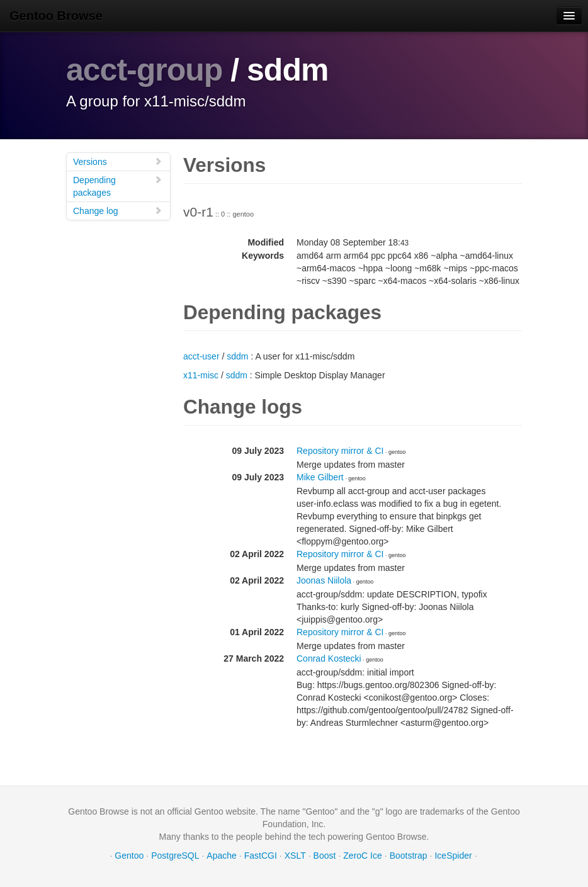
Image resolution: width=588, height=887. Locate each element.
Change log (118, 211)
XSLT (295, 856)
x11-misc (201, 375)
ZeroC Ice (362, 856)
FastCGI (261, 856)
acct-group (144, 70)
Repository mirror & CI (340, 451)
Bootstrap (409, 856)
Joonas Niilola (324, 580)
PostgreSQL (175, 856)
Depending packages (118, 186)
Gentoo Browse (56, 16)
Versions (118, 161)
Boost (325, 856)
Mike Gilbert (320, 477)
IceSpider (453, 856)
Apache (221, 856)
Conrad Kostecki (329, 658)
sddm (237, 356)
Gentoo (129, 856)
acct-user (201, 356)
